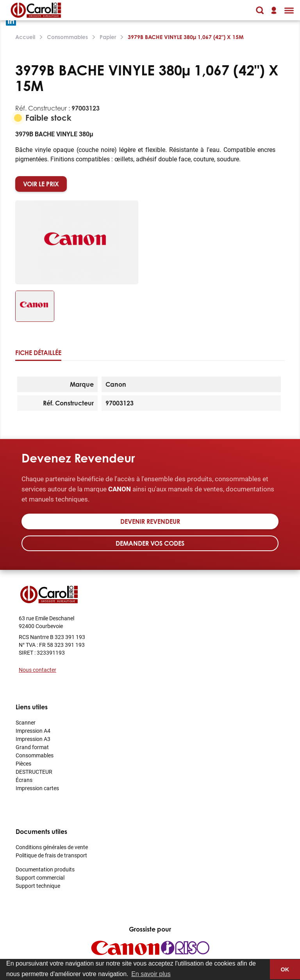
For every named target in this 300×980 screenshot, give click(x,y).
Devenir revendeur (150, 521)
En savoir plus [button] (151, 974)
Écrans (24, 780)
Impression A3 (33, 739)
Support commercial (40, 877)
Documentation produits (45, 869)
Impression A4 (33, 731)
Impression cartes (37, 788)
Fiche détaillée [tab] (38, 353)
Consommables (35, 755)
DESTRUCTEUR (34, 772)
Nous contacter (37, 670)
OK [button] (285, 969)
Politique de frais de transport (51, 855)
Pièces (23, 763)
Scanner (26, 722)
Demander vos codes (150, 543)
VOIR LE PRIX (41, 184)
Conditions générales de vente (52, 847)
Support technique (38, 886)
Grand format (32, 747)
